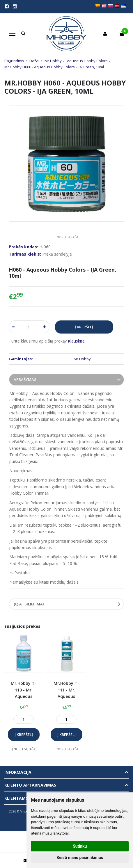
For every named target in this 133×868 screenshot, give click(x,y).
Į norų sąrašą (66, 237)
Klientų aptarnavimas (30, 785)
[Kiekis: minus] (13, 327)
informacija (18, 772)
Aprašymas (25, 379)
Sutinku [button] (80, 846)
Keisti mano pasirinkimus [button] (80, 858)
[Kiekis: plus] (45, 327)
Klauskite (76, 341)
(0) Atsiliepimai (29, 604)
